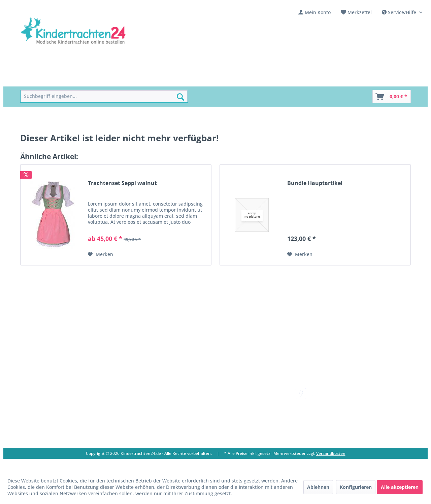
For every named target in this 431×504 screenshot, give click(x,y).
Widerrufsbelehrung (238, 416)
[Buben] (96, 79)
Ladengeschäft (151, 408)
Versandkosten (232, 392)
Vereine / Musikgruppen (162, 416)
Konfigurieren (356, 487)
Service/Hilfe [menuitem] (400, 12)
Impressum (147, 424)
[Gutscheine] (269, 79)
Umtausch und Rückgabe (243, 400)
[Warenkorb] (392, 97)
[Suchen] (180, 97)
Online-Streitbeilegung (241, 424)
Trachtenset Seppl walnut (122, 183)
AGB (220, 440)
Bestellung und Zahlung (242, 408)
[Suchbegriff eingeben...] (104, 96)
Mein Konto (318, 12)
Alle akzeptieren (400, 487)
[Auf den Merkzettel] (101, 254)
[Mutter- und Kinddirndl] (192, 79)
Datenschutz (229, 432)
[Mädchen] (68, 79)
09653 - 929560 (45, 408)
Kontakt (143, 392)
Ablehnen (318, 487)
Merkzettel (360, 12)
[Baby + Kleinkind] (134, 79)
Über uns (145, 400)
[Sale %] (238, 79)
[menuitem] (314, 12)
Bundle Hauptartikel (315, 183)
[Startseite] (36, 79)
